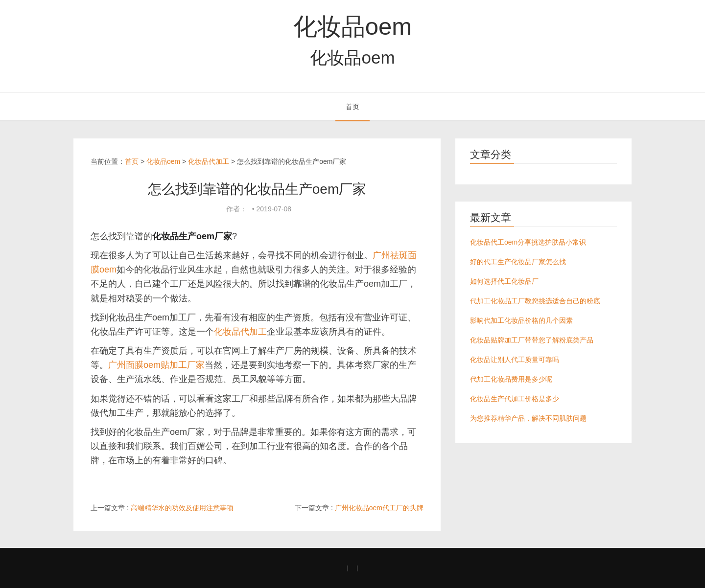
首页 (352, 107)
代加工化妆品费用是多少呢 (511, 379)
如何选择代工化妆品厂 (504, 281)
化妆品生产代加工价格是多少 (515, 399)
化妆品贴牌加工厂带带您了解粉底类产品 (532, 340)
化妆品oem (352, 26)
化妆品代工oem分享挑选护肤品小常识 (528, 242)
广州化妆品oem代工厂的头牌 (379, 508)
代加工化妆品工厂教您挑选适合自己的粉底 (535, 301)
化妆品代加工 (209, 161)
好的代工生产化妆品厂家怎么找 (518, 262)
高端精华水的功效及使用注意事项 (182, 508)
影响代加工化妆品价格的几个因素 (521, 320)
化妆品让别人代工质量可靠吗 (515, 360)
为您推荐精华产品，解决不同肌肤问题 (528, 418)
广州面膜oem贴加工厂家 (156, 365)
